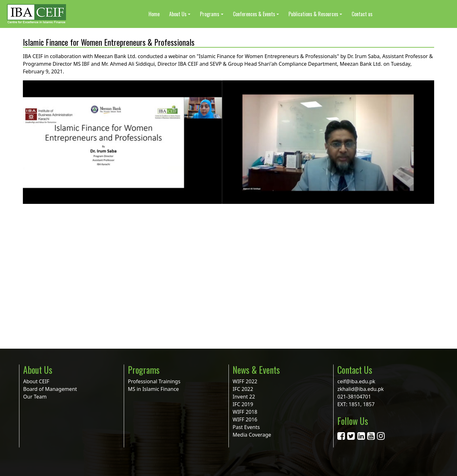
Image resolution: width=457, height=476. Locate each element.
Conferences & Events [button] (254, 14)
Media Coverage (252, 435)
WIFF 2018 (245, 412)
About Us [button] (178, 14)
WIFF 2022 (245, 381)
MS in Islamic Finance (153, 389)
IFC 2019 (243, 404)
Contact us (362, 14)
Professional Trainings (154, 381)
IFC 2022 (243, 389)
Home (154, 14)
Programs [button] (210, 14)
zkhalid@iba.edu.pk (361, 389)
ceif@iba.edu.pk (356, 381)
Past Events (246, 427)
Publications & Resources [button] (313, 14)
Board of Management (50, 389)
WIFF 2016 (245, 419)
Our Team (35, 397)
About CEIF (36, 381)
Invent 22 (244, 397)
